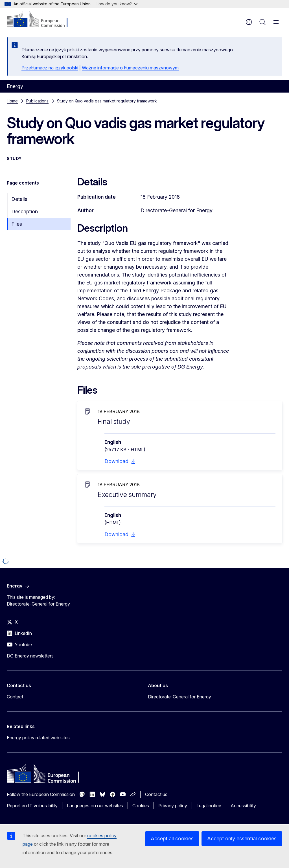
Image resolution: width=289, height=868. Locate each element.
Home (12, 101)
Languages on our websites (95, 806)
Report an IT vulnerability (32, 806)
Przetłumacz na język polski (50, 68)
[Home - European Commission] (41, 20)
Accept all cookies (172, 839)
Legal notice (209, 806)
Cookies (141, 806)
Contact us (156, 794)
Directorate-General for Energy (179, 697)
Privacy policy (173, 806)
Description (25, 211)
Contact (15, 697)
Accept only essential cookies (242, 839)
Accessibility (243, 806)
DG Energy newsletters (30, 656)
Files (17, 224)
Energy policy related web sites (38, 738)
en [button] (249, 22)
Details (19, 199)
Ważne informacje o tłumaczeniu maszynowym (130, 68)
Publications (37, 101)
